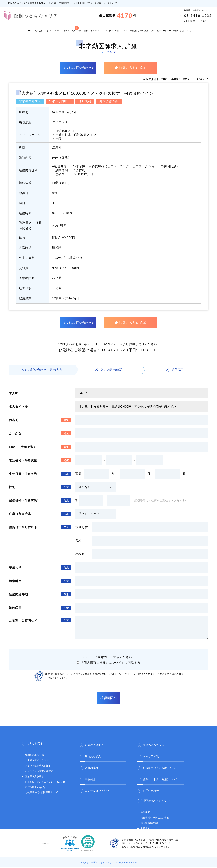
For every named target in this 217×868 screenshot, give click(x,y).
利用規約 (145, 826)
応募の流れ (83, 31)
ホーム (29, 31)
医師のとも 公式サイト (152, 831)
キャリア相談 (153, 755)
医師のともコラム (156, 744)
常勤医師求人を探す (35, 756)
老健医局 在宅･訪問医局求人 (40, 793)
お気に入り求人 (54, 31)
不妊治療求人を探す (35, 788)
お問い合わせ (153, 787)
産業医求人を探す (34, 777)
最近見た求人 (70, 29)
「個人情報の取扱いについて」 (88, 658)
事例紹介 (95, 31)
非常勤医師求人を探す (36, 761)
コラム (125, 31)
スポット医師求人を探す (37, 766)
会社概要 (145, 809)
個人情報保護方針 (150, 820)
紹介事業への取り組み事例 (154, 815)
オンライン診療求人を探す (39, 772)
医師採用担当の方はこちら (142, 31)
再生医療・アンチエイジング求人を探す (45, 782)
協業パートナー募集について (163, 777)
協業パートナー (164, 31)
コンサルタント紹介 (110, 31)
